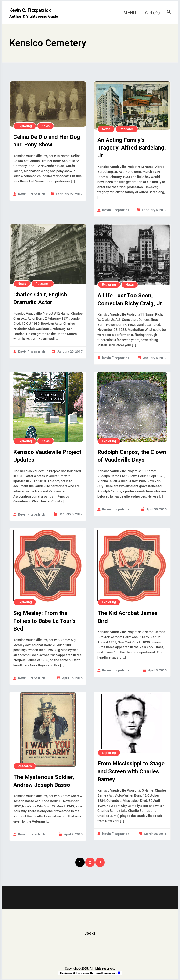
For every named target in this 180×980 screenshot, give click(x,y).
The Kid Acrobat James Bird (128, 617)
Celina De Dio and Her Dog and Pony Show (47, 141)
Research (127, 129)
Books (90, 933)
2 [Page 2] (90, 862)
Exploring (25, 126)
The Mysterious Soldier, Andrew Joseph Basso (44, 781)
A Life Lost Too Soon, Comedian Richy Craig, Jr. (130, 300)
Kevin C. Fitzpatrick (30, 10)
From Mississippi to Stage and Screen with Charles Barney (131, 771)
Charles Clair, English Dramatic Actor (40, 299)
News (45, 126)
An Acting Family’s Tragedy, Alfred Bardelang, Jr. (132, 148)
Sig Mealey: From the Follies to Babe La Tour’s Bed (44, 621)
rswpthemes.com (106, 973)
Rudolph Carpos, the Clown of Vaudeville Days (132, 456)
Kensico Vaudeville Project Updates (47, 456)
